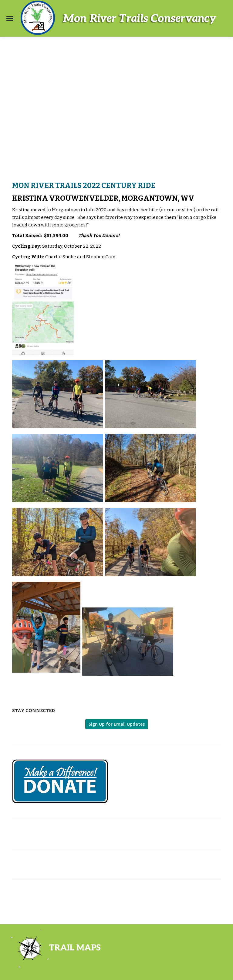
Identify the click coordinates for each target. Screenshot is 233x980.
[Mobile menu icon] (10, 18)
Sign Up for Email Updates (117, 724)
